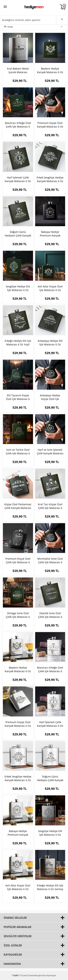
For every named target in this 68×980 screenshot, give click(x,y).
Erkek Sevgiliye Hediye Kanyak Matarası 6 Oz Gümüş (18, 778)
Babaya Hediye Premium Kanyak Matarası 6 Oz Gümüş (18, 833)
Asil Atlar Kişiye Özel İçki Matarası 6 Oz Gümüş (18, 887)
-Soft (15, 975)
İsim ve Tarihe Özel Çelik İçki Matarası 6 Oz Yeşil (18, 452)
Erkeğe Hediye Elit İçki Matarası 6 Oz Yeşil (18, 343)
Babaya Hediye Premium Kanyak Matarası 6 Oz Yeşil (50, 234)
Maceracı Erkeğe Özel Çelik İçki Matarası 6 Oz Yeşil (18, 125)
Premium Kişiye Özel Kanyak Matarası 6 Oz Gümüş (18, 724)
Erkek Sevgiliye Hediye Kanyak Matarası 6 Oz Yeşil (50, 179)
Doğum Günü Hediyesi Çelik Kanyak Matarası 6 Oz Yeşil (18, 234)
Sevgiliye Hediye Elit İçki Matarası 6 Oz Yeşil (18, 288)
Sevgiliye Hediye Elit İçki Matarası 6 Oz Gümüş (50, 833)
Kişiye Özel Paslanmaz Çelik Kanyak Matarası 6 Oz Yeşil (18, 506)
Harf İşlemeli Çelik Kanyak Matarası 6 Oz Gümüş (50, 724)
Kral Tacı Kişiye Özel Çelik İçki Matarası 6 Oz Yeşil (50, 506)
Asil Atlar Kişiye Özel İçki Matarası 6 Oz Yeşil (50, 288)
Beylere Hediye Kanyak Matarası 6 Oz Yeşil (50, 70)
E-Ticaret (23, 975)
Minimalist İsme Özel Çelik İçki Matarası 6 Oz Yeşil (50, 561)
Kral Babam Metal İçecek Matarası (18, 70)
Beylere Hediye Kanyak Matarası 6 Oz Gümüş (18, 669)
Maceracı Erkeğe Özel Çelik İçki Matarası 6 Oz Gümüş (50, 669)
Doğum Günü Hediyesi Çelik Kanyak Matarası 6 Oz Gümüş (50, 778)
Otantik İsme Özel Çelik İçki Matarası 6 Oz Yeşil (50, 615)
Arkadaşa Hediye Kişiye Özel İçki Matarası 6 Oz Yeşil (50, 397)
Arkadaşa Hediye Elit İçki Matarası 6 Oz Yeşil (50, 343)
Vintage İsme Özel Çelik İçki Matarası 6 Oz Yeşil (18, 615)
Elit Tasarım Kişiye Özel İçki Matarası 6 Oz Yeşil (18, 397)
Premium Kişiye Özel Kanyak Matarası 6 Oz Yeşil (50, 125)
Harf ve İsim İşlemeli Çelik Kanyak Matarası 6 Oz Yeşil (50, 452)
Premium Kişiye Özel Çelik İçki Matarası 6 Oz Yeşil (18, 561)
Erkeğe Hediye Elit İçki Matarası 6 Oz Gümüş (50, 887)
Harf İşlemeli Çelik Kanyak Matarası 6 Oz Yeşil (18, 179)
